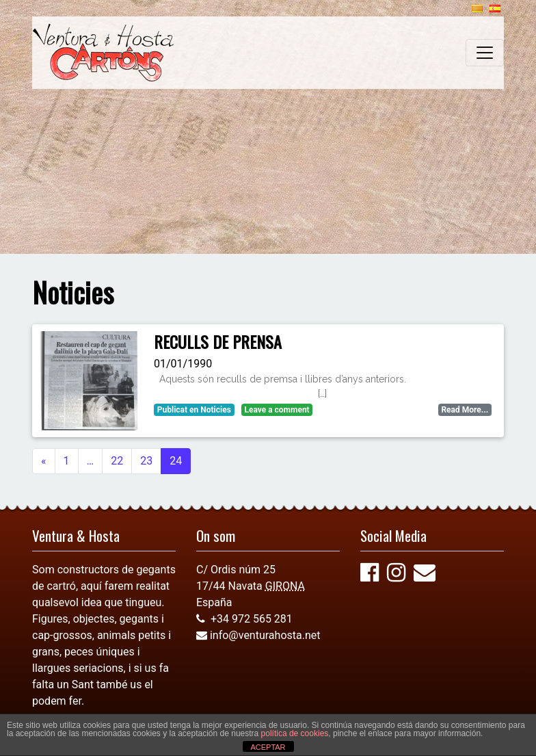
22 (117, 461)
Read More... (465, 410)
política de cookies (295, 733)
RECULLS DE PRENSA (218, 341)
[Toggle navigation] (485, 53)
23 (146, 461)
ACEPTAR (268, 747)
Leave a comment (277, 410)
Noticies (216, 410)
